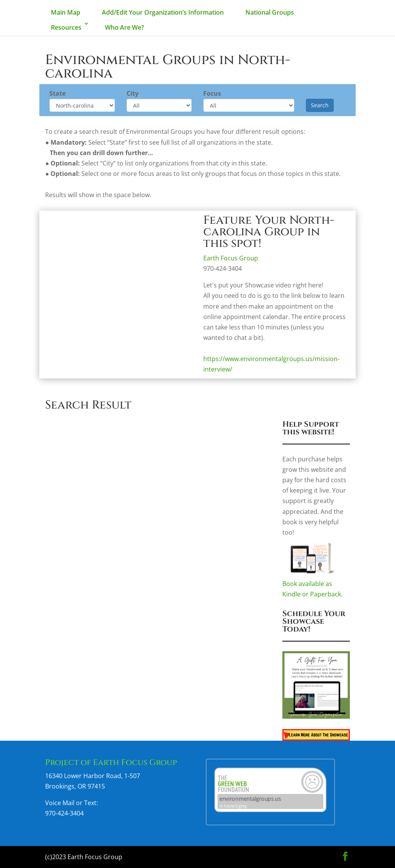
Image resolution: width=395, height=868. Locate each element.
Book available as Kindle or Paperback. (316, 585)
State (57, 93)
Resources (66, 27)
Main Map (66, 12)
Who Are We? (124, 27)
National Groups (270, 12)
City (133, 93)
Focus (212, 93)
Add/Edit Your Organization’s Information (163, 12)
